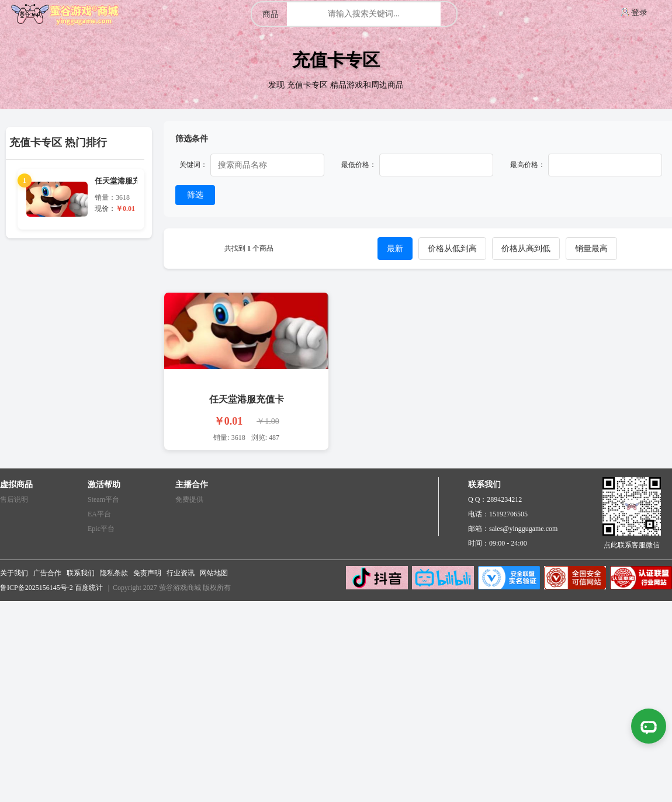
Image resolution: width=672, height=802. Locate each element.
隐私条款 (114, 573)
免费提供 (189, 499)
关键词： (193, 165)
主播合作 (192, 485)
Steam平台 (103, 499)
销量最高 (591, 249)
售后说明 (14, 499)
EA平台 (99, 514)
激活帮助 (104, 485)
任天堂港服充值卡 (247, 399)
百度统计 (89, 588)
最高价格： (528, 165)
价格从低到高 (452, 249)
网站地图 (214, 573)
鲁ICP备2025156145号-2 (37, 588)
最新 (395, 249)
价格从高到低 (526, 249)
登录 (639, 13)
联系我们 (81, 573)
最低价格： (359, 165)
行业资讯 (181, 573)
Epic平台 (101, 529)
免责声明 (147, 573)
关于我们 (14, 573)
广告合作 (47, 573)
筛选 (195, 195)
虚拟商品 (16, 485)
